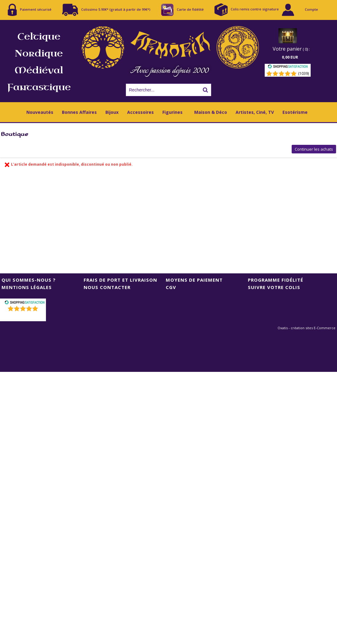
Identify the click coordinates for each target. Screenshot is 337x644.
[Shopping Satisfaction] (288, 67)
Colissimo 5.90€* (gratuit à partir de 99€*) (106, 10)
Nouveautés (40, 112)
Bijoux (112, 112)
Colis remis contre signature (247, 10)
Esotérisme (295, 112)
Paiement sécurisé (30, 10)
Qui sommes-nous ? (29, 280)
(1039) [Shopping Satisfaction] (303, 73)
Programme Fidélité (276, 280)
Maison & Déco (211, 112)
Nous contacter (107, 287)
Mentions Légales (27, 287)
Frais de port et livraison (120, 280)
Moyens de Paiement (194, 280)
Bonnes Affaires (79, 112)
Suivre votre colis (274, 287)
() (24, 316)
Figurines (172, 112)
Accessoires (140, 112)
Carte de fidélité (182, 10)
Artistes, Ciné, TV (255, 112)
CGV (171, 287)
